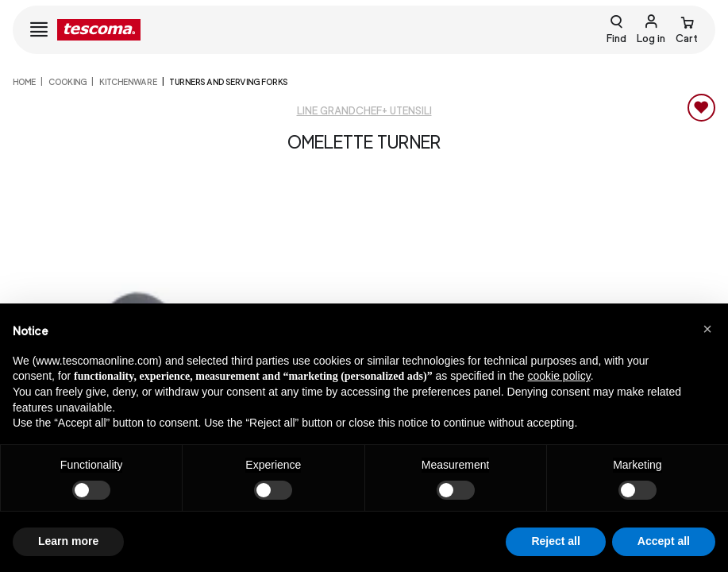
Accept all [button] (664, 541)
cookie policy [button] (559, 376)
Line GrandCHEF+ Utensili (364, 111)
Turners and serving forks (228, 82)
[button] (707, 329)
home (24, 82)
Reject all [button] (555, 541)
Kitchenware (128, 82)
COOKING (67, 82)
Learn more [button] (68, 541)
